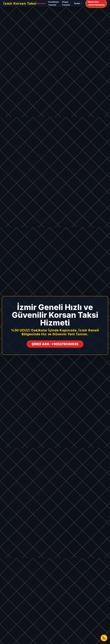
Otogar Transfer (66, 3)
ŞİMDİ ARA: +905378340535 (55, 344)
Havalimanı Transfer (53, 3)
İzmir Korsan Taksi (20, 3)
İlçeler (78, 3)
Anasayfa (41, 3)
